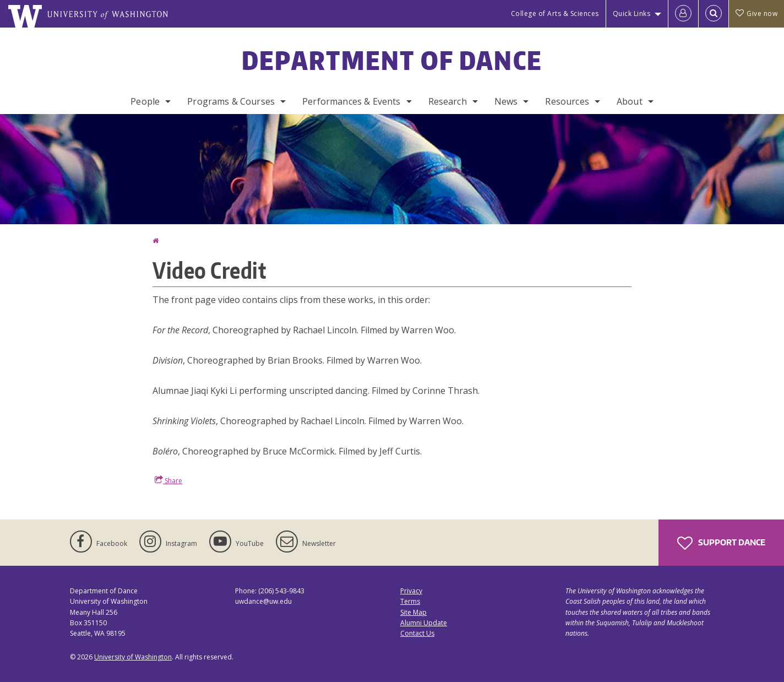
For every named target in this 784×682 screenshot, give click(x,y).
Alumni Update (424, 623)
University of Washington (133, 657)
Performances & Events (351, 101)
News (506, 101)
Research (448, 101)
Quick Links (632, 13)
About (630, 101)
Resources (567, 101)
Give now (756, 13)
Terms (410, 601)
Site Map (413, 612)
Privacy (411, 591)
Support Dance (721, 543)
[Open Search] (714, 14)
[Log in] (683, 14)
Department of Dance (392, 60)
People (145, 101)
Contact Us (417, 633)
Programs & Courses (231, 101)
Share (168, 480)
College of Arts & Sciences (555, 13)
